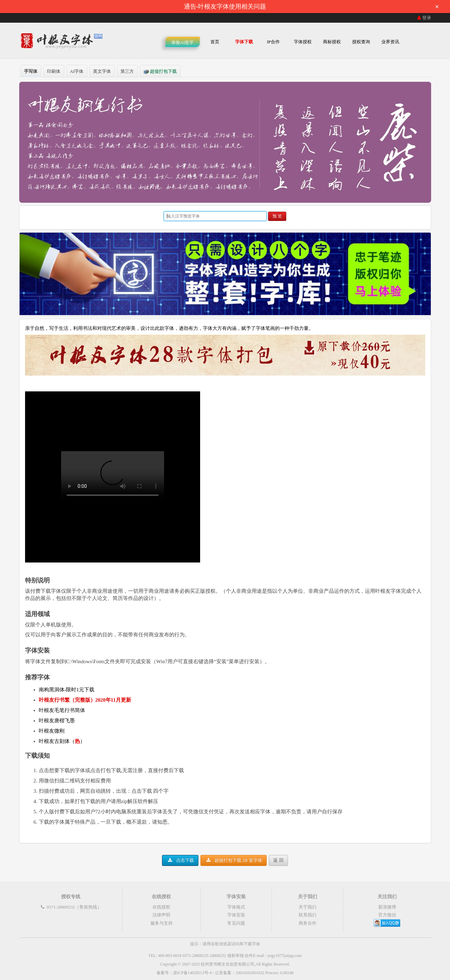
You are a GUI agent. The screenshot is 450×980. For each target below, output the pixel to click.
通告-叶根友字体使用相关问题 (314, 7)
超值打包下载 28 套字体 (233, 860)
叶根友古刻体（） (62, 741)
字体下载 (244, 42)
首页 (215, 42)
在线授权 (161, 907)
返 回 (278, 860)
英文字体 (102, 71)
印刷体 (54, 71)
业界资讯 (390, 42)
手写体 (31, 71)
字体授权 (303, 42)
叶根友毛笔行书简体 (62, 710)
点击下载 (180, 860)
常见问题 (236, 923)
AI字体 (77, 71)
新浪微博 (387, 907)
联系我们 (308, 915)
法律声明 (161, 915)
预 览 (277, 216)
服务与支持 (161, 923)
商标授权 (332, 42)
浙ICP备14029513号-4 (192, 973)
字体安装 (236, 915)
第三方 (127, 71)
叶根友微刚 (52, 731)
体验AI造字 (183, 42)
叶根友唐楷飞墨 (57, 721)
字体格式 (236, 907)
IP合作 (273, 42)
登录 (424, 18)
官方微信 (387, 915)
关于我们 (308, 907)
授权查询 (361, 42)
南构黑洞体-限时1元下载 (67, 690)
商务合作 (308, 923)
